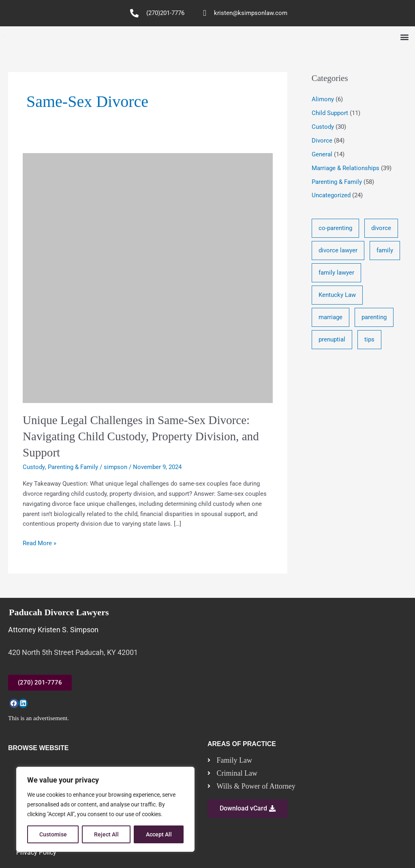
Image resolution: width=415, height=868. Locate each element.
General (322, 154)
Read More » (40, 541)
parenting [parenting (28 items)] (374, 319)
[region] (105, 809)
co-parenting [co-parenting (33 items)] (335, 228)
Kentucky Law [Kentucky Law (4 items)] (337, 296)
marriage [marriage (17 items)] (331, 319)
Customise (53, 834)
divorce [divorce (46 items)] (381, 228)
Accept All (159, 834)
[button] (404, 37)
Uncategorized (331, 195)
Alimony (323, 99)
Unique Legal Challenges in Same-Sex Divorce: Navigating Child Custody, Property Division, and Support (144, 436)
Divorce (322, 141)
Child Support (330, 113)
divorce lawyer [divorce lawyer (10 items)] (338, 251)
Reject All (106, 834)
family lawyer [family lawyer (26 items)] (336, 273)
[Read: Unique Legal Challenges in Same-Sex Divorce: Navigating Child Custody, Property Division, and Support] (148, 277)
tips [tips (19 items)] (369, 341)
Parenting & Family (73, 466)
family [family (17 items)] (385, 251)
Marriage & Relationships (345, 168)
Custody (34, 466)
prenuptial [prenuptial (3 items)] (332, 341)
